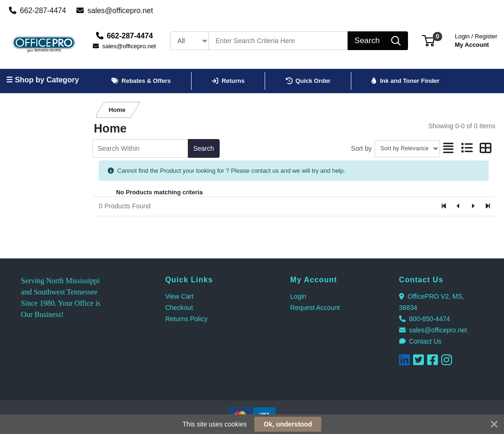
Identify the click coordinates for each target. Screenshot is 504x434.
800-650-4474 (425, 319)
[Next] (473, 206)
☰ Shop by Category (42, 80)
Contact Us (420, 341)
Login (298, 296)
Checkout (179, 308)
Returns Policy (186, 319)
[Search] (278, 41)
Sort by (361, 148)
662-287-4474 (38, 11)
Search (203, 148)
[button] (428, 40)
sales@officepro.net (115, 11)
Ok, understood (288, 424)
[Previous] (459, 206)
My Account (476, 40)
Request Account (315, 308)
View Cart (179, 296)
